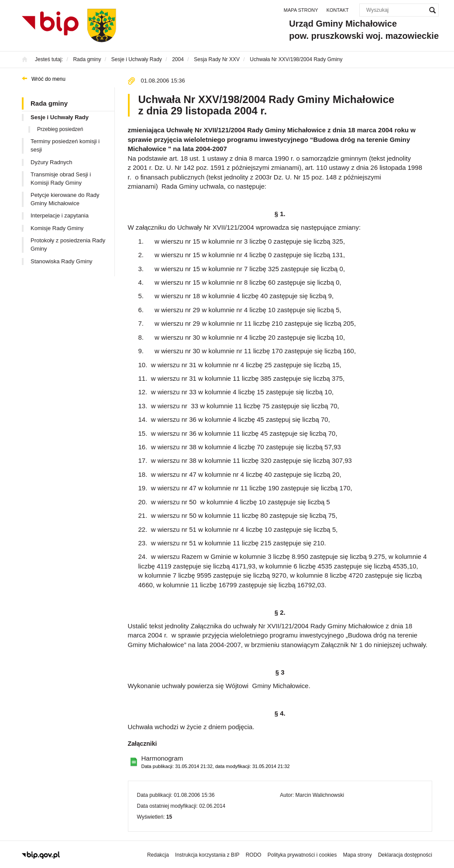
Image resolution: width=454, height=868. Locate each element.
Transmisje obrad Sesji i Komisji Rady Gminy (61, 179)
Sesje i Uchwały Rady (60, 117)
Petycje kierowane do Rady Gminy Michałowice (65, 199)
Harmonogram (216, 762)
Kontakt (338, 10)
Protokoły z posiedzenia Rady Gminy (68, 245)
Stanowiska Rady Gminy (62, 261)
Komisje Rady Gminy (57, 228)
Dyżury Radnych (51, 162)
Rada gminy (49, 103)
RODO (254, 855)
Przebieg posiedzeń (60, 129)
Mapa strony (301, 10)
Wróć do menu (48, 79)
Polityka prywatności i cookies (302, 855)
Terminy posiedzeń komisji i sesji (65, 145)
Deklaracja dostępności (405, 855)
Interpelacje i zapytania (60, 215)
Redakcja (158, 855)
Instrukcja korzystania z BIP (207, 855)
